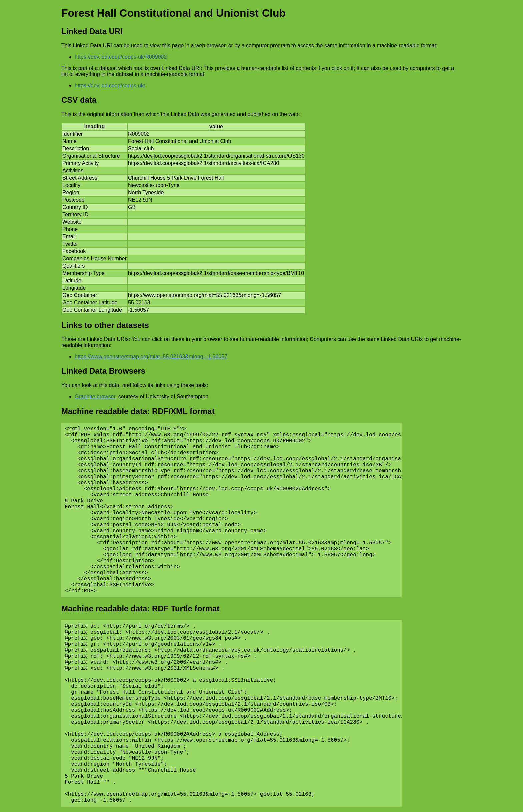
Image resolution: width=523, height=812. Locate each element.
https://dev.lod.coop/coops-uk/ (110, 86)
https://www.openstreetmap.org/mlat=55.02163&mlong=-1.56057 (151, 357)
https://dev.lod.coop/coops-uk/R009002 (121, 57)
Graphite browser (95, 397)
